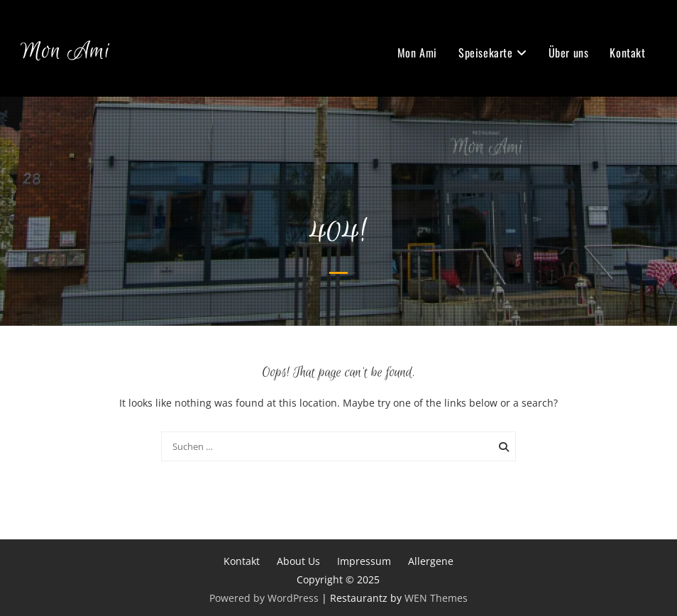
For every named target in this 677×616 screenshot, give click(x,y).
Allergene (431, 561)
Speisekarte (486, 53)
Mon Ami (65, 51)
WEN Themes (436, 598)
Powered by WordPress (264, 598)
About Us (298, 561)
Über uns (569, 53)
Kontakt (627, 53)
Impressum (364, 561)
